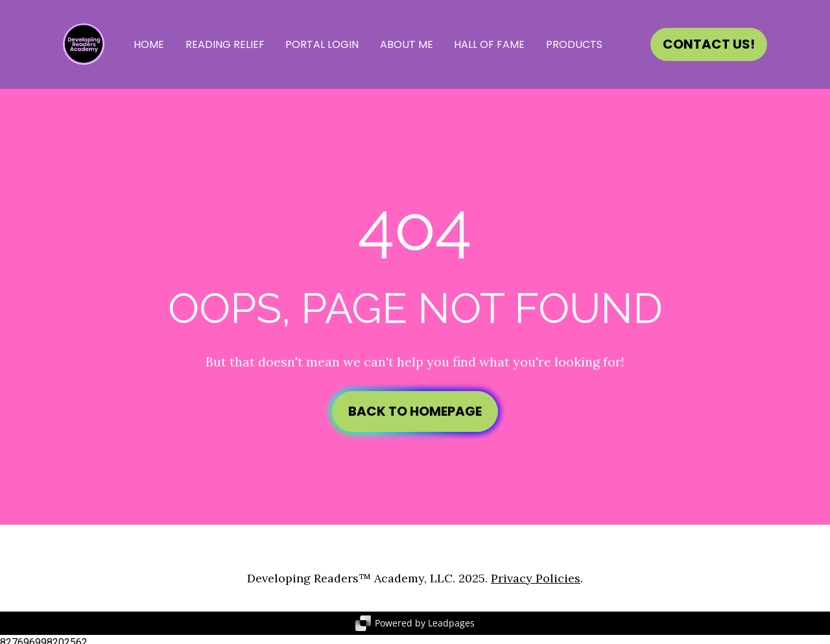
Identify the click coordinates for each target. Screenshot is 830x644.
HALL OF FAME (489, 44)
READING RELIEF (225, 44)
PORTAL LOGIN (322, 44)
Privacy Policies (536, 572)
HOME (149, 44)
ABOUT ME (407, 44)
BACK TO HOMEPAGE (415, 408)
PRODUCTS (574, 44)
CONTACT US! (709, 44)
